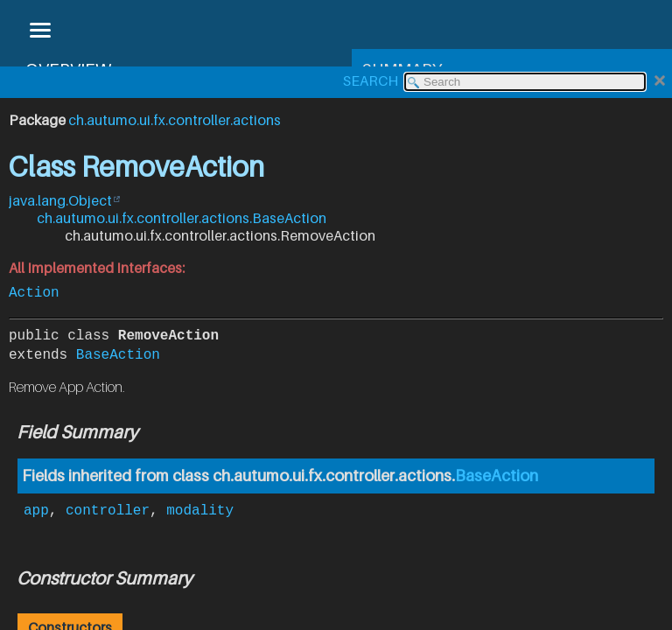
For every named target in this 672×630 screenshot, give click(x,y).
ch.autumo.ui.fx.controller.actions (175, 120)
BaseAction (118, 353)
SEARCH (371, 80)
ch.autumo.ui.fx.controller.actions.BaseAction (182, 218)
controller (108, 507)
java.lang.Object (60, 200)
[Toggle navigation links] (39, 31)
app (36, 507)
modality (200, 507)
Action (34, 291)
